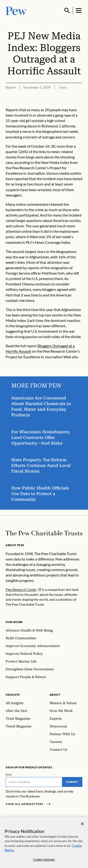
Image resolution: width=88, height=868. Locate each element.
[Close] (82, 826)
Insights (13, 695)
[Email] (34, 782)
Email (9, 774)
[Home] (44, 533)
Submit (72, 782)
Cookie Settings (44, 862)
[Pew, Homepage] (16, 10)
